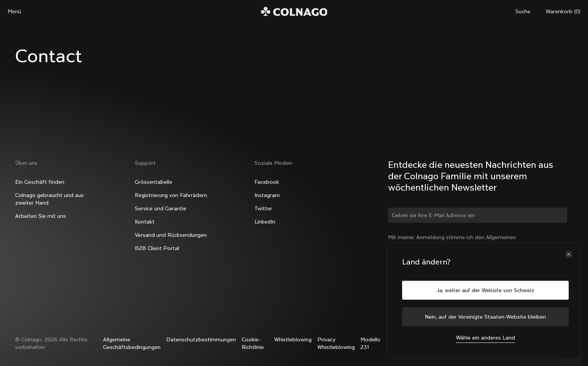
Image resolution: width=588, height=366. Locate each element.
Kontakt (145, 222)
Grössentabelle (154, 182)
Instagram (267, 195)
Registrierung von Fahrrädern (171, 195)
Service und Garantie (161, 208)
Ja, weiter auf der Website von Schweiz (485, 290)
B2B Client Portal (157, 248)
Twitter (263, 208)
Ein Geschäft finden (40, 182)
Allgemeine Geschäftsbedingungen (132, 343)
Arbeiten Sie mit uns (41, 216)
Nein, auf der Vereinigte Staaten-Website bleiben (485, 317)
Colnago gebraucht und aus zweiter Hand (49, 199)
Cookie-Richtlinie (253, 343)
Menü (14, 11)
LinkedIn (265, 222)
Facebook (267, 182)
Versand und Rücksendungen (171, 235)
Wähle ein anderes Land (485, 338)
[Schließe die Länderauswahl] (569, 254)
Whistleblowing (293, 339)
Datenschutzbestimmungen (201, 339)
